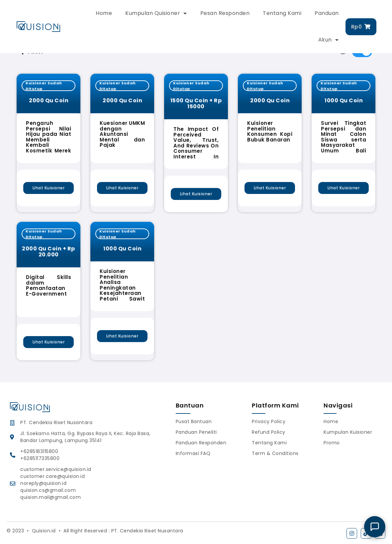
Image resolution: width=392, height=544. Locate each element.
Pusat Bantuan (194, 421)
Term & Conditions (275, 453)
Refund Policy (269, 432)
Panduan (327, 13)
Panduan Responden (201, 443)
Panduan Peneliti (196, 432)
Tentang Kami (282, 13)
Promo (332, 443)
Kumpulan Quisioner (156, 13)
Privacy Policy (269, 421)
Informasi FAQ (193, 453)
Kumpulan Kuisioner (348, 432)
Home (104, 13)
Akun (329, 40)
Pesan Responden (225, 13)
